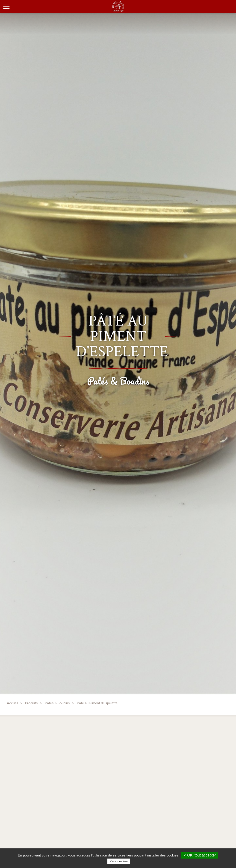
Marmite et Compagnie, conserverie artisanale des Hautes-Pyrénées (124, 6)
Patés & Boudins (57, 703)
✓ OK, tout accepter (200, 855)
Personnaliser (119, 861)
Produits (31, 703)
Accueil (12, 703)
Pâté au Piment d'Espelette (97, 703)
